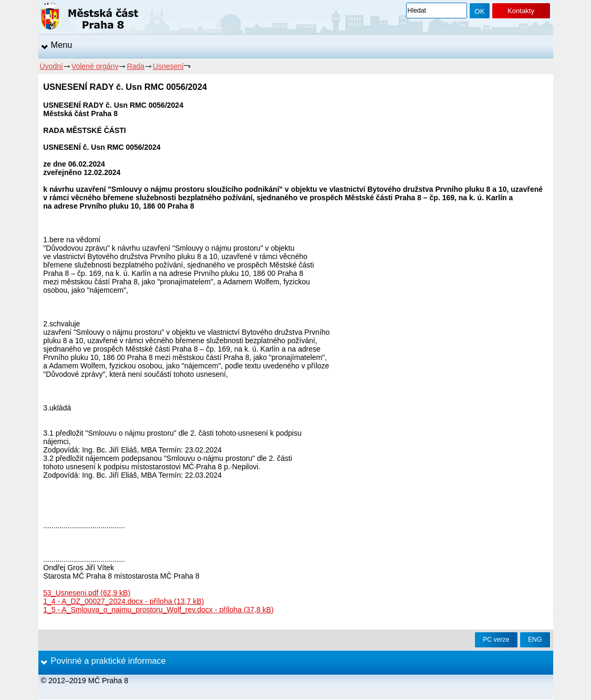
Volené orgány (95, 66)
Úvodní (51, 66)
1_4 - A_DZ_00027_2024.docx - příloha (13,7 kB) (123, 601)
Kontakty (521, 11)
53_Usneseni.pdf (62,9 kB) (87, 593)
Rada (135, 66)
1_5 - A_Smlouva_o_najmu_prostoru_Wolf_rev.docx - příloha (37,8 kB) (158, 610)
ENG (535, 640)
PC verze (496, 640)
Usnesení (168, 66)
